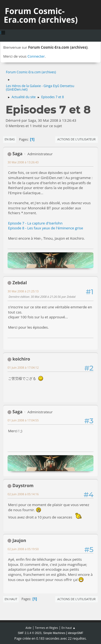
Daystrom (23, 486)
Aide (29, 628)
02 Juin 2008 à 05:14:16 (23, 494)
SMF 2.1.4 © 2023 (30, 633)
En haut (11, 599)
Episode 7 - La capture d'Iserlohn (35, 223)
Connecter (36, 56)
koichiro (21, 359)
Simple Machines (54, 633)
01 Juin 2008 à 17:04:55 (23, 420)
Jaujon (19, 540)
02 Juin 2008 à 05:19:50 (23, 549)
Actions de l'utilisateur (76, 139)
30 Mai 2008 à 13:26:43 (23, 162)
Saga (17, 154)
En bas (10, 139)
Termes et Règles (47, 628)
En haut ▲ (68, 628)
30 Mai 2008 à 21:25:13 (23, 291)
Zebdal (20, 283)
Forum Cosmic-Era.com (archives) (41, 15)
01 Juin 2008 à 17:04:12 (23, 367)
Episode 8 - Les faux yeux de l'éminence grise (46, 228)
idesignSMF (76, 633)
